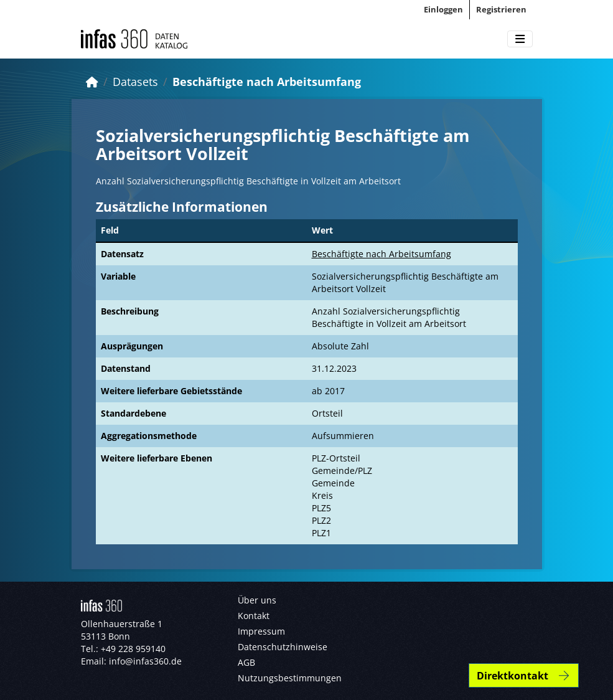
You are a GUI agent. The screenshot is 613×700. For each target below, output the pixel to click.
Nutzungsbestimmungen (290, 678)
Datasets (135, 82)
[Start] (92, 82)
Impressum (261, 631)
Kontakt (254, 616)
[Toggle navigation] (520, 39)
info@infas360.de (145, 661)
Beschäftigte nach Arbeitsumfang (267, 82)
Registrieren (501, 9)
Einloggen (443, 9)
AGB (246, 662)
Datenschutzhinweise (283, 647)
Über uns (257, 600)
